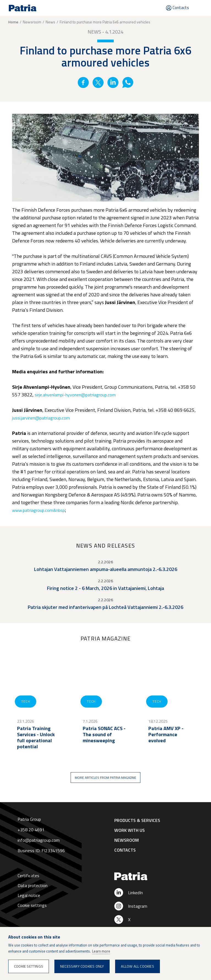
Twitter (98, 82)
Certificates (28, 876)
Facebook (83, 82)
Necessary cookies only (82, 966)
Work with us (130, 830)
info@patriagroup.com (39, 840)
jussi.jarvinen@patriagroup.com (41, 418)
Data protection (33, 885)
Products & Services (137, 820)
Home (13, 22)
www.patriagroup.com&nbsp (38, 510)
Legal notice (29, 895)
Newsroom (32, 22)
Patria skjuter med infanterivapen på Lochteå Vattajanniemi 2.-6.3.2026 (105, 607)
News (50, 22)
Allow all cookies (137, 966)
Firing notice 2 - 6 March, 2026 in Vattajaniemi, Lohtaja (105, 588)
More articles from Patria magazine (105, 778)
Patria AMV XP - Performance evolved (166, 735)
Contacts (181, 8)
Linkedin (113, 82)
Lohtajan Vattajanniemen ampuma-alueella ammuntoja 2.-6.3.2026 (106, 569)
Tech (26, 701)
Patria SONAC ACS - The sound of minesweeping (104, 735)
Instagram (138, 906)
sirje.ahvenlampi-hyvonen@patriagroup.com (75, 395)
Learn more (101, 951)
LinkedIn (135, 893)
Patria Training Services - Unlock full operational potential (36, 738)
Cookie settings (32, 905)
